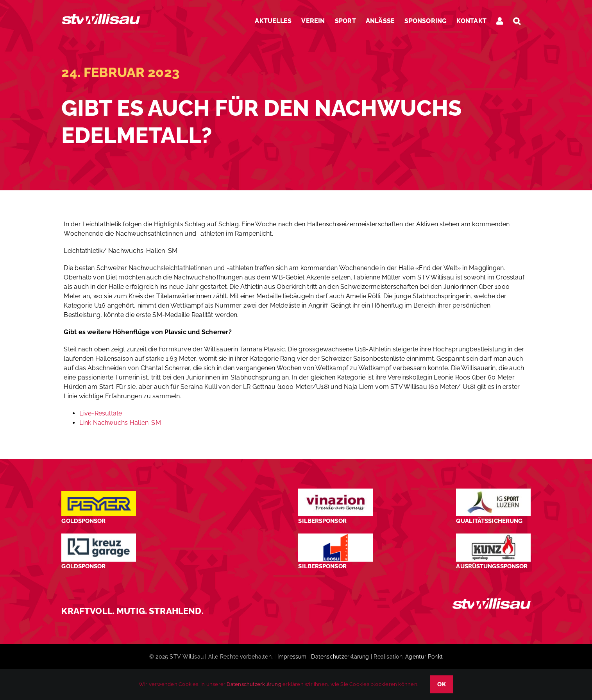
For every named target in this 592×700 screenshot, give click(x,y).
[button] (517, 21)
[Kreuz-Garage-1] (98, 536)
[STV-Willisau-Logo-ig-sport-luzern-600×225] (493, 491)
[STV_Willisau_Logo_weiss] (492, 601)
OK (442, 684)
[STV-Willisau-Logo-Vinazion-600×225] (335, 491)
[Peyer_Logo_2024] (98, 494)
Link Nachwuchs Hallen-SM (120, 423)
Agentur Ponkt (424, 657)
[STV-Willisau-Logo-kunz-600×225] (493, 536)
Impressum (292, 657)
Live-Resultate (101, 413)
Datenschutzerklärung (340, 657)
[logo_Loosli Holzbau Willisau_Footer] (335, 536)
